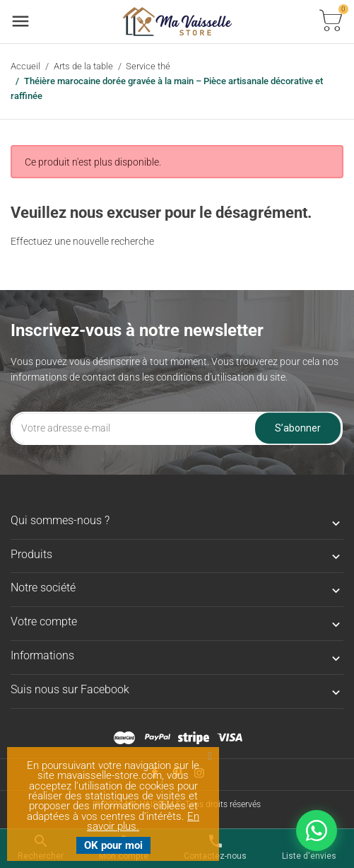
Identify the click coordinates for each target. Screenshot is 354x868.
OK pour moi (113, 845)
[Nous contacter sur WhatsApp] (317, 831)
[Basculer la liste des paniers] (331, 22)
